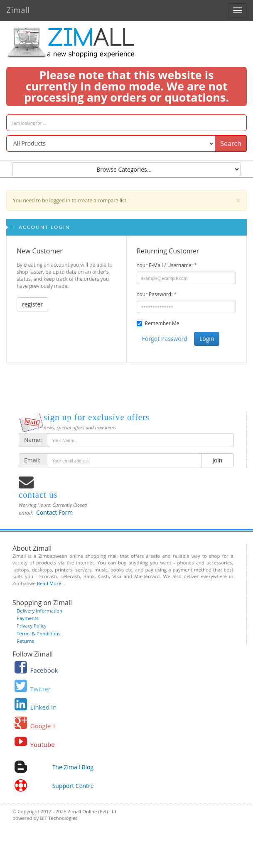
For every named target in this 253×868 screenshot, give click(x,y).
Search (231, 143)
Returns (25, 641)
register (32, 304)
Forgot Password (165, 339)
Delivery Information (39, 611)
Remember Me (162, 323)
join (217, 460)
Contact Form (54, 512)
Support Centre (73, 786)
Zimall (18, 9)
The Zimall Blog (73, 767)
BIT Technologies (59, 818)
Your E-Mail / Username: (167, 265)
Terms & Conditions (39, 633)
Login (207, 339)
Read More (49, 583)
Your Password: (157, 294)
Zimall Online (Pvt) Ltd (92, 811)
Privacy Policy (32, 626)
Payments (28, 618)
